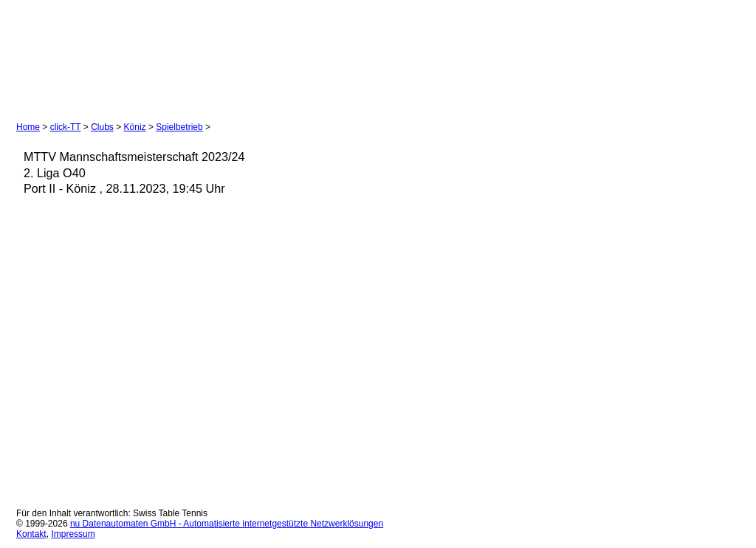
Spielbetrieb (179, 127)
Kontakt (31, 534)
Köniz (135, 127)
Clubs (102, 127)
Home (28, 127)
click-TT (66, 127)
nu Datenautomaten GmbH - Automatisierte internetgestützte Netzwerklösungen (227, 524)
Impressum (73, 534)
